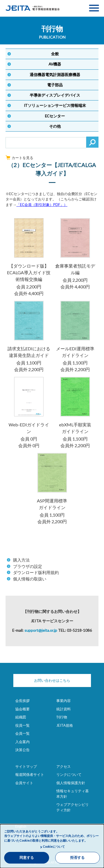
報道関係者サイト (30, 774)
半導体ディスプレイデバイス (55, 95)
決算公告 (22, 750)
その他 (55, 126)
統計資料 (64, 709)
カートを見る (19, 158)
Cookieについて (54, 846)
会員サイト (24, 783)
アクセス (64, 766)
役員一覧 (22, 725)
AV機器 (55, 64)
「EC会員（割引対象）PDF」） (42, 205)
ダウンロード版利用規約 (36, 572)
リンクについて (69, 774)
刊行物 (62, 717)
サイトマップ (26, 766)
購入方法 (21, 560)
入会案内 (22, 742)
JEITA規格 (65, 725)
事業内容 (64, 701)
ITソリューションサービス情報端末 (55, 105)
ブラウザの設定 (28, 566)
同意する (27, 858)
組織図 (21, 717)
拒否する (77, 858)
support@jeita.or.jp (41, 630)
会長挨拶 (22, 701)
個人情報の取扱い (30, 579)
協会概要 (22, 709)
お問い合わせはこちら (52, 680)
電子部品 (55, 85)
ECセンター (55, 116)
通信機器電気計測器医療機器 (55, 75)
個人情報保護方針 (71, 783)
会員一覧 (22, 733)
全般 (55, 54)
